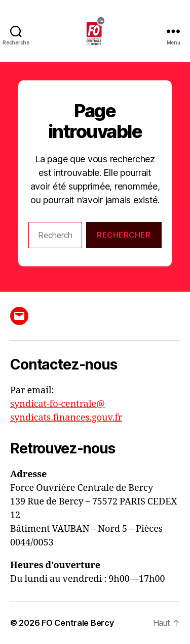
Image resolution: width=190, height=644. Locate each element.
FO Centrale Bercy (78, 623)
